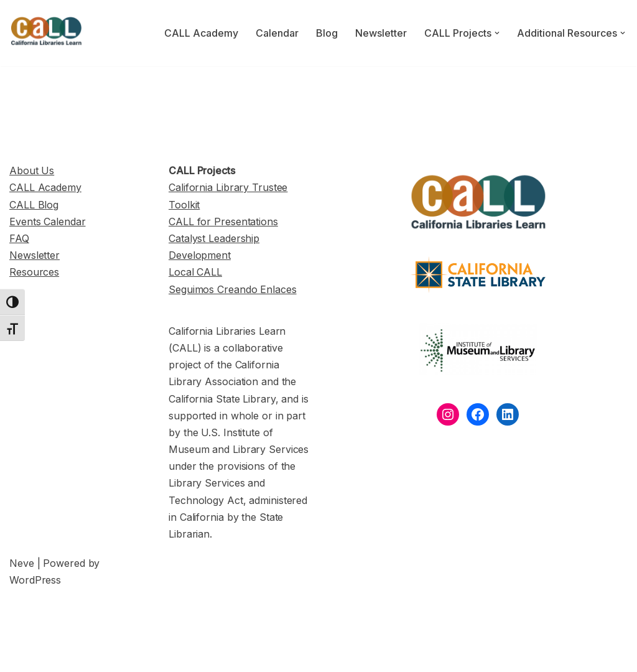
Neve (22, 563)
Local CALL (195, 272)
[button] (497, 33)
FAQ (19, 238)
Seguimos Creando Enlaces (233, 289)
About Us (32, 170)
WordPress (35, 580)
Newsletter (381, 33)
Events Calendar (48, 222)
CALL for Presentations (223, 222)
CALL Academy (201, 33)
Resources (34, 272)
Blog (327, 33)
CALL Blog (34, 205)
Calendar (277, 33)
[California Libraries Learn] (47, 33)
